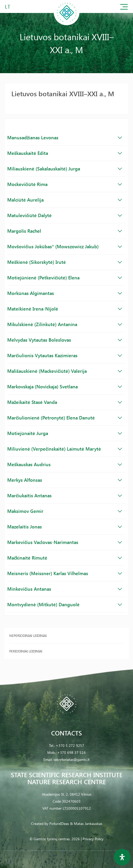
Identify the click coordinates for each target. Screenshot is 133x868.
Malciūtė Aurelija (65, 200)
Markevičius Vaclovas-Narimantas (65, 542)
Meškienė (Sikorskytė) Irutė (65, 262)
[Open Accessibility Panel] (122, 857)
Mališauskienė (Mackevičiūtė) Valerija (65, 371)
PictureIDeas (59, 824)
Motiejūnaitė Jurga (65, 433)
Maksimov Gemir (65, 511)
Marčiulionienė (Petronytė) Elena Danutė (65, 418)
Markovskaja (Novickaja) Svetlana (65, 387)
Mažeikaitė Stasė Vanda (65, 402)
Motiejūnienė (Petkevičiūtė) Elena (65, 278)
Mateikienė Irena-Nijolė (65, 309)
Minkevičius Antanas (65, 589)
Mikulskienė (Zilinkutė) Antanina (65, 324)
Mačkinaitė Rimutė (65, 558)
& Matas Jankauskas (86, 824)
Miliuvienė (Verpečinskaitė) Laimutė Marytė (65, 449)
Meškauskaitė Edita (65, 153)
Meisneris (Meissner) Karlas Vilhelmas (65, 573)
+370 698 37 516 (72, 752)
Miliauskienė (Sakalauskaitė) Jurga (65, 169)
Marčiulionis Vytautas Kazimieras (65, 355)
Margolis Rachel (65, 231)
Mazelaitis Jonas (65, 527)
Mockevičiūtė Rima (65, 184)
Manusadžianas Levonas (65, 137)
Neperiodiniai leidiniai (28, 635)
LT (8, 6)
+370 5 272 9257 (70, 745)
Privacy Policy (93, 839)
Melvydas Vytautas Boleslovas (65, 340)
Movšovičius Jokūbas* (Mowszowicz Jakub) (65, 246)
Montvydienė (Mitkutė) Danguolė (65, 604)
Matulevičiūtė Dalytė (65, 215)
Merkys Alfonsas (65, 480)
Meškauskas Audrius (65, 464)
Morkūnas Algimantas (65, 293)
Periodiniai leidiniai (26, 651)
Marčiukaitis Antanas (65, 495)
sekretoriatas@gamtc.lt (72, 759)
